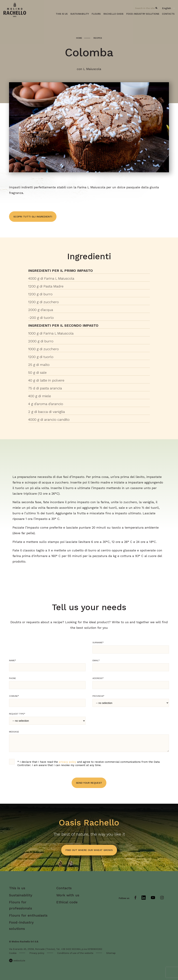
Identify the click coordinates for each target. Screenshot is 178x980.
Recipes (98, 38)
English (167, 8)
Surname (98, 643)
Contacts (168, 14)
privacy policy (68, 762)
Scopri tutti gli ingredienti (33, 217)
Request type (17, 714)
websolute (17, 960)
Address (98, 678)
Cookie (13, 953)
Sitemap (111, 953)
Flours (96, 14)
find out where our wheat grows (89, 850)
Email (96, 660)
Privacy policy (37, 953)
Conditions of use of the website (75, 953)
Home (79, 38)
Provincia (98, 696)
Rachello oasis (113, 14)
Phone (12, 678)
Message (14, 732)
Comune (14, 696)
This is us (62, 14)
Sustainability (80, 14)
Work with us (68, 895)
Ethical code (67, 902)
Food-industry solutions (143, 14)
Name (13, 660)
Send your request (89, 783)
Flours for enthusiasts (28, 915)
